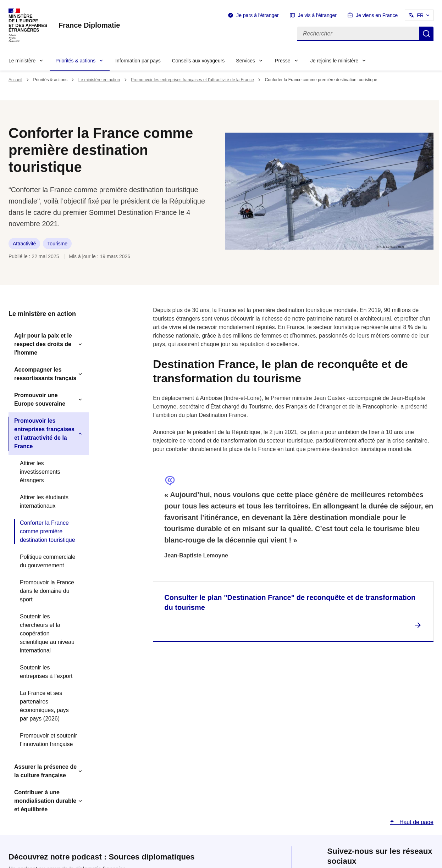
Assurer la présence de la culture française (45, 771)
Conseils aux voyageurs (198, 61)
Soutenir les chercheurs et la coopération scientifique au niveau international (47, 633)
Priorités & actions (75, 61)
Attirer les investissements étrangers (40, 472)
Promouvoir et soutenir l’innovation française (48, 740)
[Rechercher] (358, 34)
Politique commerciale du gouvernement (48, 561)
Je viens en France (377, 15)
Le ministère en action (99, 80)
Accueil (15, 80)
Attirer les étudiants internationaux (44, 502)
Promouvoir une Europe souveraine (40, 399)
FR (420, 15)
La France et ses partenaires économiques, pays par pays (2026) (44, 706)
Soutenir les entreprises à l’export (46, 672)
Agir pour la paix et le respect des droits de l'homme (43, 344)
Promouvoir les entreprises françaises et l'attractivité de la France (192, 80)
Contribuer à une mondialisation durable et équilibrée (45, 801)
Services (245, 61)
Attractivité (24, 244)
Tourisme (57, 244)
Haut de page (416, 822)
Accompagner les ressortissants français (45, 374)
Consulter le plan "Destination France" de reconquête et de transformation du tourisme (290, 602)
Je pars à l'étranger (257, 15)
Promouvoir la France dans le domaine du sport (47, 591)
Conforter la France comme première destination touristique (48, 531)
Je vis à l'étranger (317, 15)
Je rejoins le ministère (334, 61)
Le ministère (22, 61)
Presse (283, 61)
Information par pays (138, 61)
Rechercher (426, 34)
